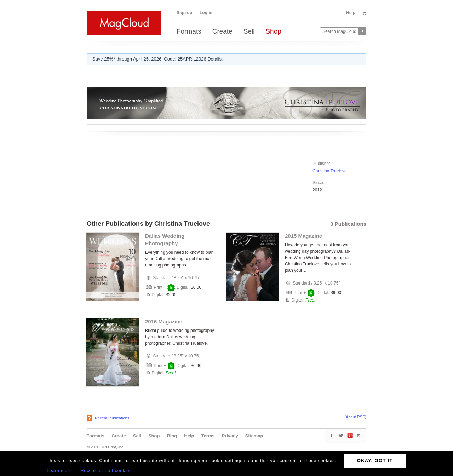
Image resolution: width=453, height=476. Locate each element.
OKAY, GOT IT (375, 461)
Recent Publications (112, 418)
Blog (172, 436)
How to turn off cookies (106, 471)
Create (222, 32)
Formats (189, 32)
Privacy (230, 436)
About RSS (355, 417)
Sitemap (254, 436)
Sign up (184, 13)
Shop (273, 32)
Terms (208, 436)
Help (351, 13)
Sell (249, 32)
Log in (206, 13)
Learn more (59, 471)
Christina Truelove (330, 171)
